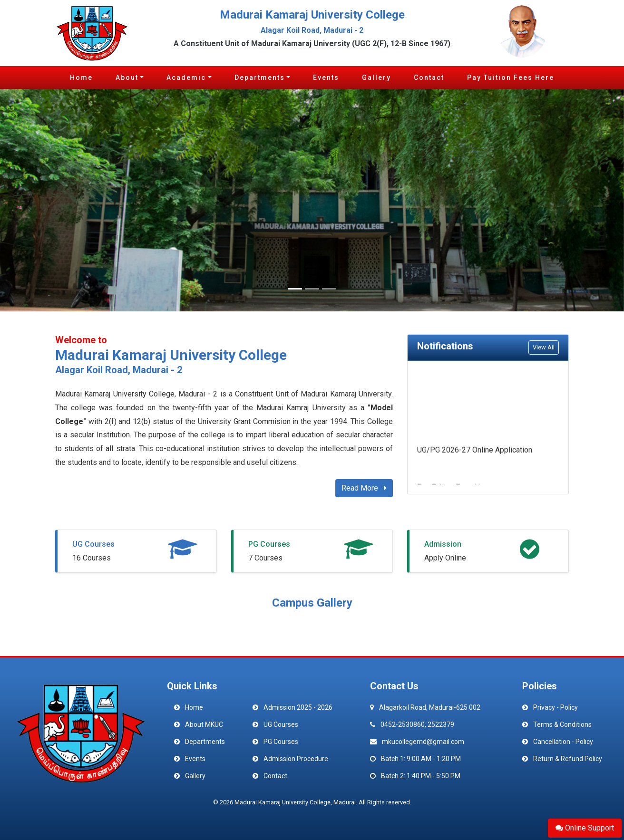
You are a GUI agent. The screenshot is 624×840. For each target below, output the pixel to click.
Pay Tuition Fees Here (511, 77)
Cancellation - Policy (563, 742)
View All (544, 347)
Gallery (376, 77)
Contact (429, 77)
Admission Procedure (296, 759)
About (127, 77)
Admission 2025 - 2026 (298, 707)
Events (326, 77)
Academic (186, 77)
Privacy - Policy (556, 707)
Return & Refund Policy (568, 759)
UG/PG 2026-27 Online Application (475, 451)
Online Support (585, 828)
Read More (364, 488)
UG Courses (93, 544)
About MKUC (204, 724)
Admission (443, 544)
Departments (260, 77)
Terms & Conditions (562, 724)
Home (81, 77)
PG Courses (269, 544)
